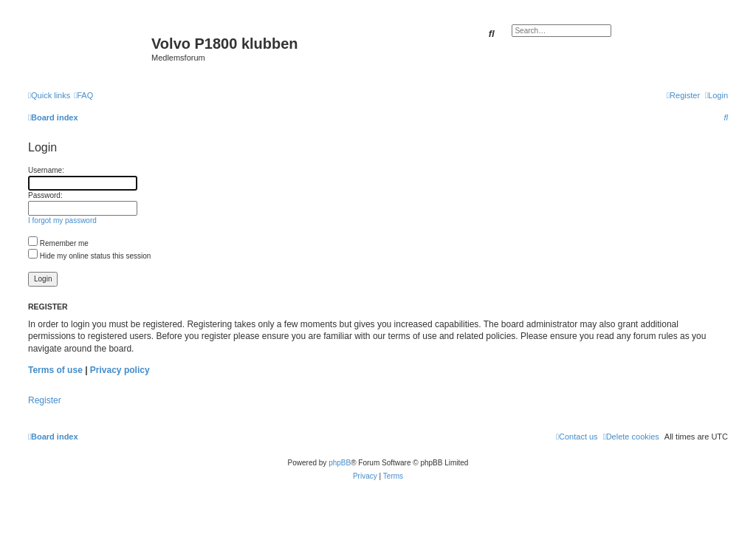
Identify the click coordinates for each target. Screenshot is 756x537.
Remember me (58, 243)
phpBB (340, 463)
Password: (45, 195)
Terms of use (55, 370)
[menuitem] (83, 95)
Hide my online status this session (89, 256)
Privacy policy (120, 370)
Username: (46, 170)
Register (45, 400)
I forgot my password (62, 220)
